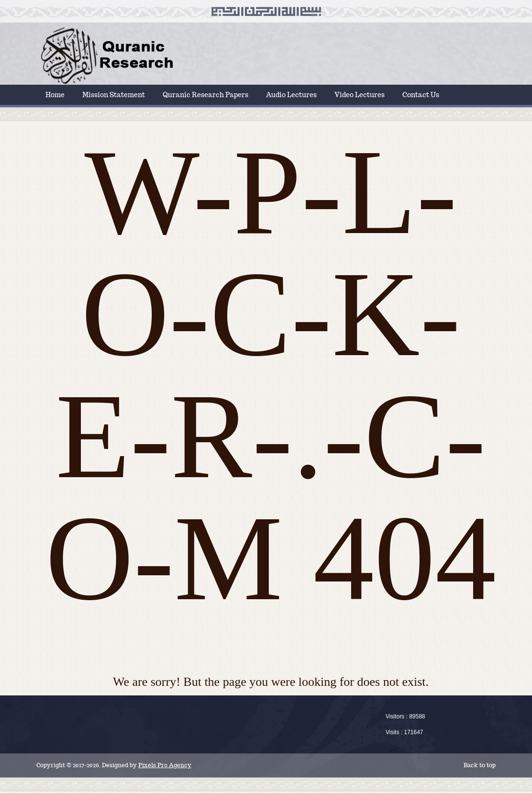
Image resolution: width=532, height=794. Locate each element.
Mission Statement (114, 95)
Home (55, 95)
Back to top (480, 765)
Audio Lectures (291, 95)
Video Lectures (360, 95)
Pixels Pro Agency (165, 765)
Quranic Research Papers (205, 95)
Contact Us (421, 95)
